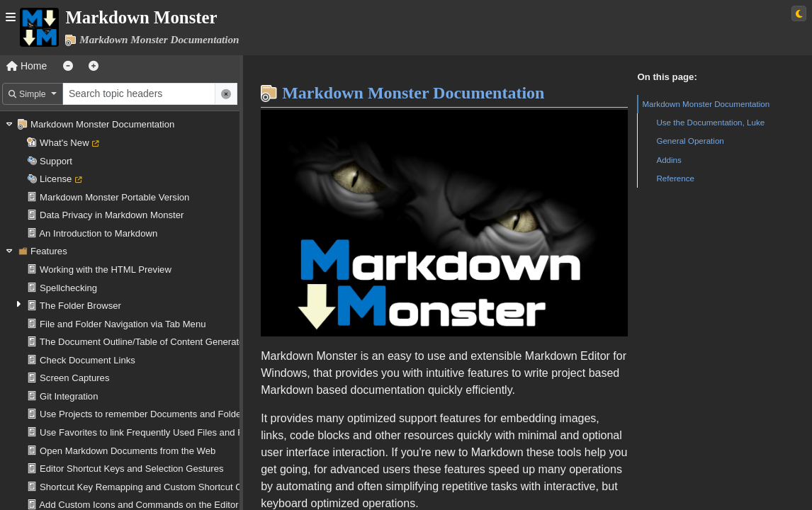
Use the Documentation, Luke (710, 122)
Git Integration (69, 396)
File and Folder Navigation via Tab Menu (123, 324)
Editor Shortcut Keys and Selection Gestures (131, 469)
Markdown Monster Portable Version (114, 197)
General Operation (690, 141)
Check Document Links (88, 360)
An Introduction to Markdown (98, 233)
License (56, 179)
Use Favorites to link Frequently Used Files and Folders (154, 432)
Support (56, 161)
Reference (675, 178)
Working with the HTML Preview (106, 270)
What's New (64, 143)
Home (27, 66)
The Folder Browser (80, 306)
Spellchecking (68, 288)
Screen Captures (74, 378)
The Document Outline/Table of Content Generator (143, 342)
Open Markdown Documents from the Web (128, 451)
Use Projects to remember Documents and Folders (144, 414)
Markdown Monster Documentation (102, 124)
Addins (669, 160)
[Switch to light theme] (799, 13)
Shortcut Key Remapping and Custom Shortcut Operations (160, 487)
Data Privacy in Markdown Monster (112, 215)
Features (49, 251)
